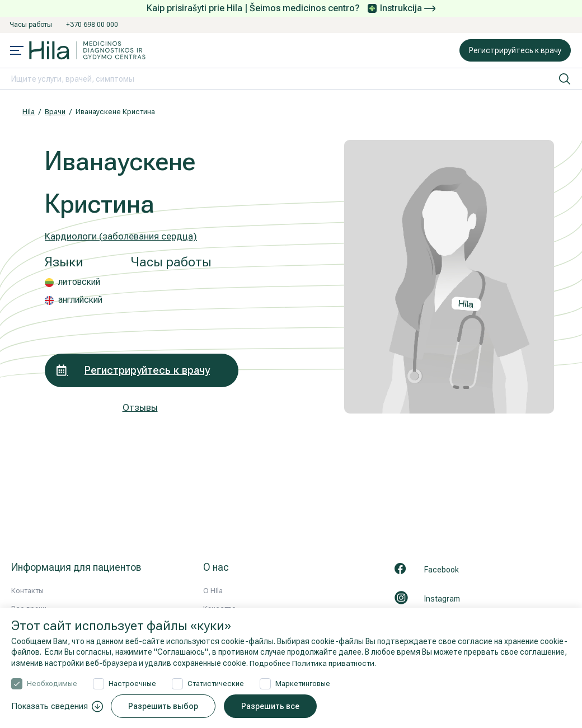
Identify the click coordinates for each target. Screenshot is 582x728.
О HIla (213, 591)
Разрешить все (271, 706)
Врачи (55, 112)
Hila (29, 112)
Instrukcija (408, 8)
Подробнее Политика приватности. (315, 663)
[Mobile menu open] (17, 51)
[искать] (565, 79)
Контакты (27, 591)
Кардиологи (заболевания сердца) (121, 236)
